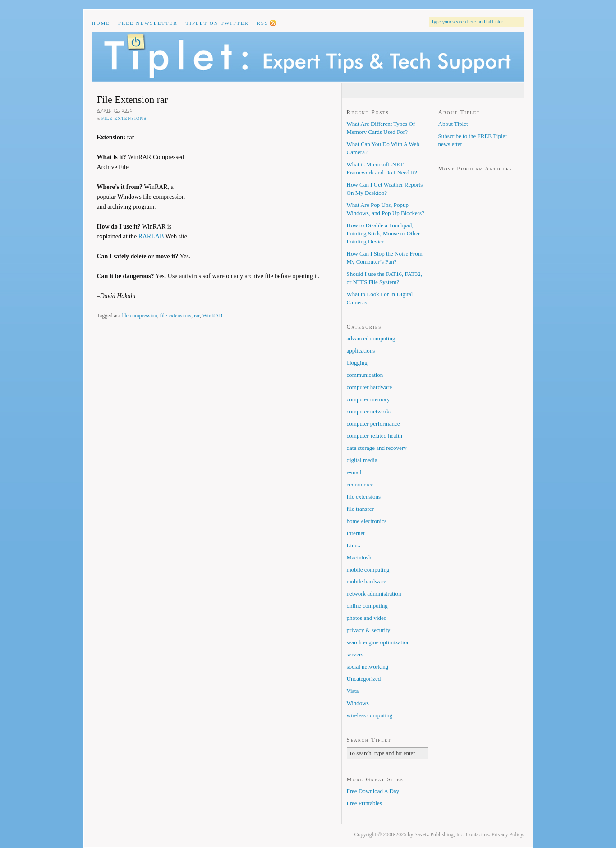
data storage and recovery (377, 448)
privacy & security (369, 630)
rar (197, 316)
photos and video (367, 618)
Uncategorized (364, 679)
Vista (353, 691)
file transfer (360, 509)
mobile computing (368, 570)
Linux (354, 545)
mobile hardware (367, 581)
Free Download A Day (373, 791)
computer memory (368, 399)
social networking (368, 667)
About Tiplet (453, 124)
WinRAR (213, 316)
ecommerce (360, 484)
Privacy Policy (507, 834)
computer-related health (375, 436)
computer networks (369, 411)
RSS (262, 23)
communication (365, 375)
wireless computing (370, 715)
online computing (367, 606)
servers (355, 654)
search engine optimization (378, 642)
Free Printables (364, 803)
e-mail (354, 472)
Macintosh (359, 557)
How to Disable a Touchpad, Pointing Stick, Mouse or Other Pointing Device (384, 233)
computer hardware (370, 387)
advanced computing (371, 338)
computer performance (373, 424)
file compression (139, 316)
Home (101, 23)
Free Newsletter (148, 23)
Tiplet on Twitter (217, 23)
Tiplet (308, 57)
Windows (358, 703)
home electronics (367, 521)
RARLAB (151, 236)
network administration (374, 594)
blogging (357, 363)
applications (361, 351)
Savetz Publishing (434, 834)
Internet (356, 533)
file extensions (124, 118)
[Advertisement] (262, 191)
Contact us (477, 834)
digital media (362, 460)
